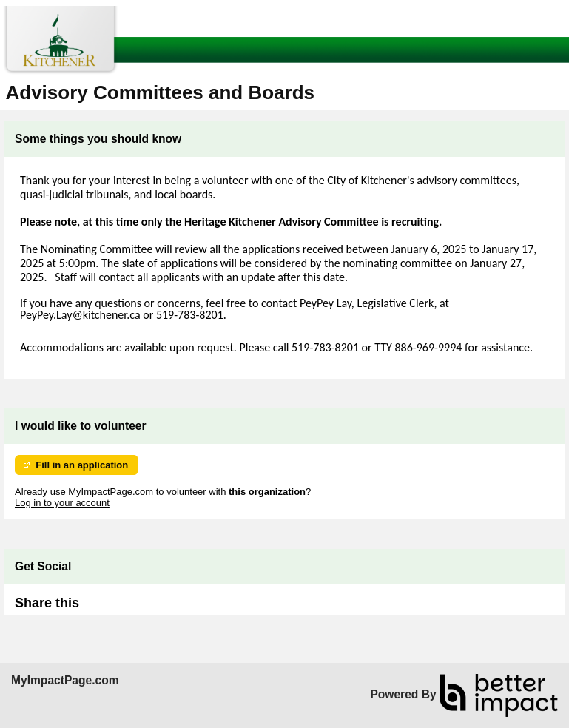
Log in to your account (62, 503)
